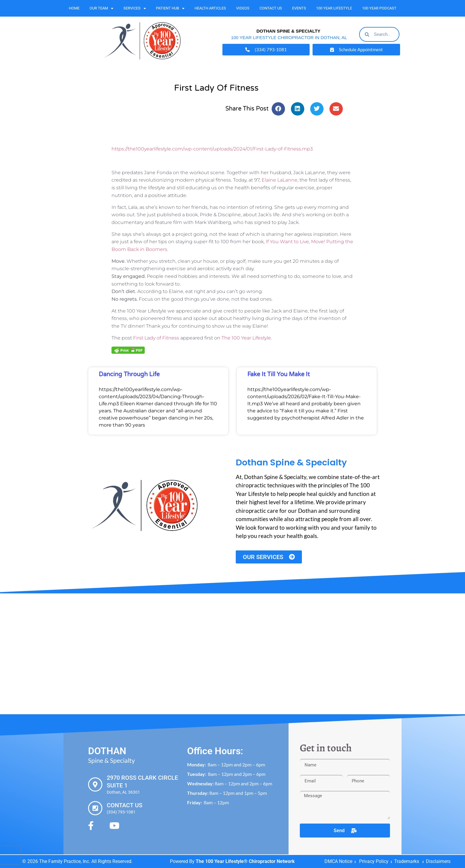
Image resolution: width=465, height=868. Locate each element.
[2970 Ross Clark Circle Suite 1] (95, 784)
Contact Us (271, 8)
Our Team (101, 8)
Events (299, 8)
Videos (243, 8)
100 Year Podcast (379, 8)
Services (135, 8)
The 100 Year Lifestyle (246, 338)
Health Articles (210, 8)
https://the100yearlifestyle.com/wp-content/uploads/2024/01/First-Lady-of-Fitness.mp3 (212, 149)
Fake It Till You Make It (279, 374)
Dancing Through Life (129, 374)
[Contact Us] (95, 808)
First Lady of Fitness (156, 338)
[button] (278, 109)
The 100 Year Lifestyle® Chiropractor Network (245, 861)
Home (74, 8)
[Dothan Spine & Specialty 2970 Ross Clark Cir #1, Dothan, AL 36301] (232, 654)
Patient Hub (170, 8)
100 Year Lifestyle (334, 8)
